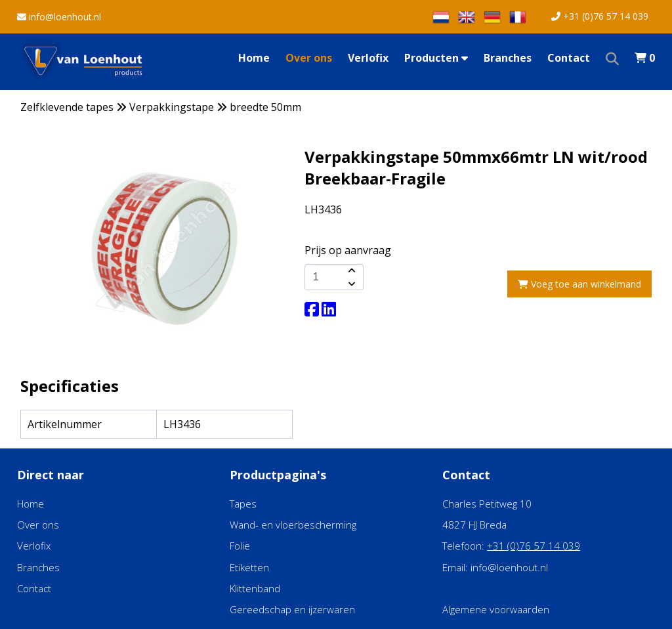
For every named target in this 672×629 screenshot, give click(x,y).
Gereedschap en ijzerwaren (292, 609)
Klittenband (255, 588)
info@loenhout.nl (59, 17)
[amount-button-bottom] (350, 284)
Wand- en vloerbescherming (293, 525)
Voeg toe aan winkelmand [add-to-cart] (579, 284)
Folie (240, 546)
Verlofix (368, 58)
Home (254, 58)
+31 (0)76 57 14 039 (600, 16)
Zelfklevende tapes (67, 107)
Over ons (309, 58)
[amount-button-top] (350, 271)
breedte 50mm (265, 107)
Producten (436, 58)
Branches (508, 58)
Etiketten (249, 567)
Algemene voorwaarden (496, 609)
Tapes (243, 504)
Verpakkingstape (172, 107)
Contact (569, 58)
